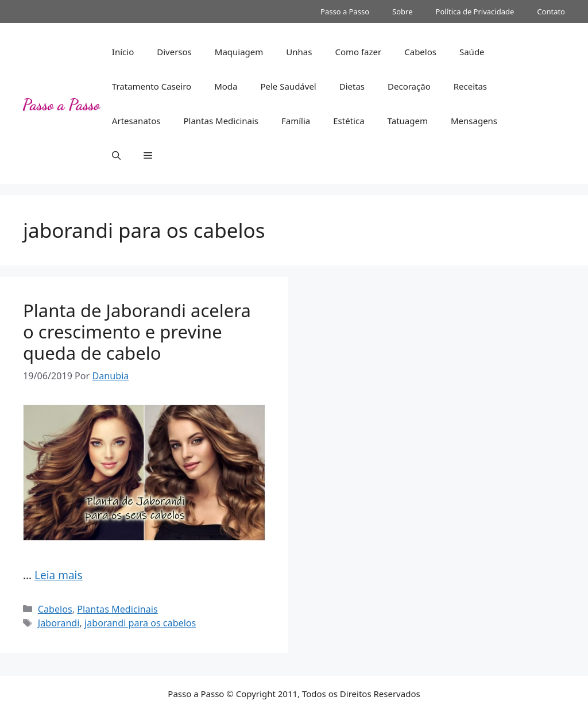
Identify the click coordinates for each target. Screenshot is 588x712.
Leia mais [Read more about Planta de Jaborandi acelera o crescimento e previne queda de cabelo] (59, 575)
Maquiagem (239, 52)
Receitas (470, 86)
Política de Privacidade (475, 11)
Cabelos (420, 52)
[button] (116, 155)
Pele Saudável (288, 86)
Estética (349, 121)
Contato (551, 11)
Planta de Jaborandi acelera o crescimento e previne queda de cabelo (137, 332)
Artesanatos (136, 121)
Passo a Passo (345, 11)
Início (123, 52)
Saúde (472, 52)
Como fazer (358, 52)
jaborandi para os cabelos (140, 623)
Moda (226, 86)
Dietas (352, 86)
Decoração (409, 86)
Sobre (402, 11)
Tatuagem (408, 121)
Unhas (299, 52)
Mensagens (474, 121)
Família (296, 121)
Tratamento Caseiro (152, 86)
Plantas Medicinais (221, 121)
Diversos (174, 52)
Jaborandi (59, 623)
